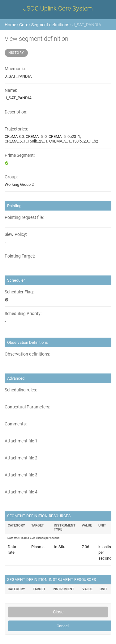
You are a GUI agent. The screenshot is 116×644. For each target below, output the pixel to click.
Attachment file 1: (21, 441)
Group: (11, 177)
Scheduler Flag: (19, 292)
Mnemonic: (15, 69)
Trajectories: (16, 129)
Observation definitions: (27, 354)
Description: (16, 112)
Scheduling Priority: (23, 314)
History (16, 53)
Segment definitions (50, 25)
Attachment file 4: (21, 492)
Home (10, 25)
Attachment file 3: (21, 475)
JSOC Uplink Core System (58, 8)
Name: (11, 90)
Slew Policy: (16, 235)
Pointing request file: (24, 218)
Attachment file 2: (21, 458)
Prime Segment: (20, 155)
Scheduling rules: (21, 390)
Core (24, 25)
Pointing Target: (20, 256)
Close (58, 612)
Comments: (16, 424)
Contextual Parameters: (27, 407)
